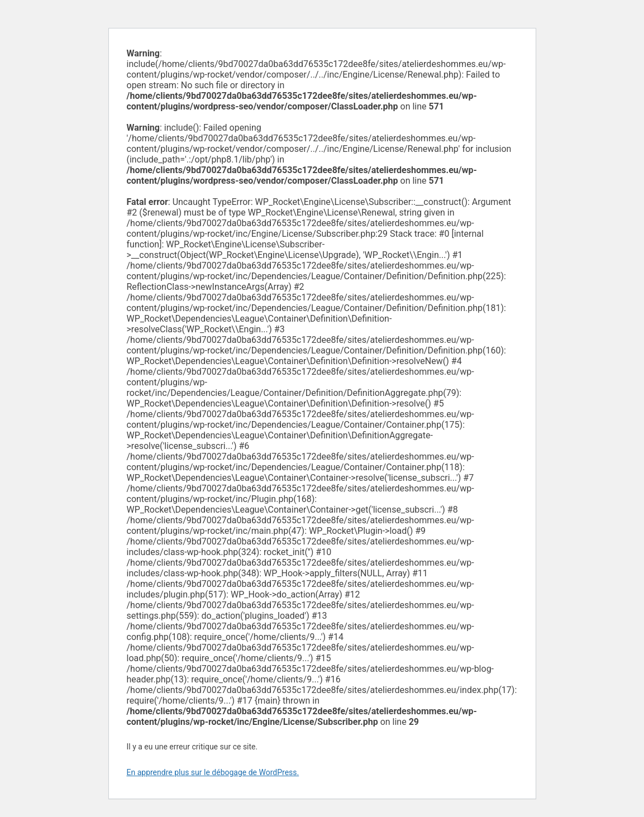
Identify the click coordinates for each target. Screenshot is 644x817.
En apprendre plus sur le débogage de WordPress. (213, 772)
